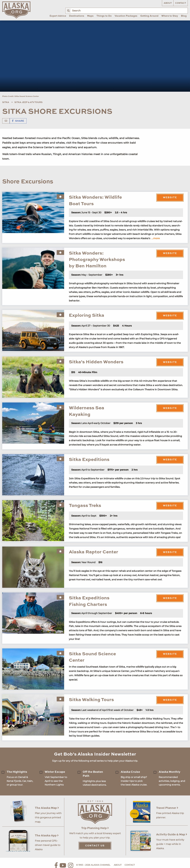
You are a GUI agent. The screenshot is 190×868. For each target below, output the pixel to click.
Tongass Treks (85, 506)
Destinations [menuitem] (77, 16)
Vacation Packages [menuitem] (126, 16)
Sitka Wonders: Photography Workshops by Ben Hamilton (97, 260)
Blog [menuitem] (184, 16)
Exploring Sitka (87, 315)
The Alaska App (47, 836)
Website (170, 198)
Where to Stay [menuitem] (170, 16)
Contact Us (95, 846)
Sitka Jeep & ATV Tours (28, 102)
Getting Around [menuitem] (149, 16)
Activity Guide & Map (172, 835)
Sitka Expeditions (89, 460)
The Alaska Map (47, 808)
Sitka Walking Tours (91, 700)
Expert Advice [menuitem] (58, 16)
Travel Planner (167, 808)
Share (18, 121)
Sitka (6, 102)
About (168, 3)
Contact (181, 3)
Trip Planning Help (95, 828)
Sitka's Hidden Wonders (96, 362)
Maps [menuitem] (90, 16)
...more (156, 238)
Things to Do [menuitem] (104, 16)
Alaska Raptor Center (94, 552)
